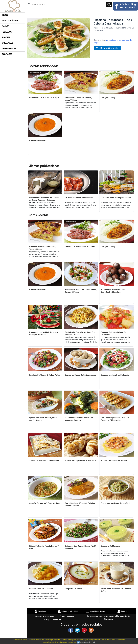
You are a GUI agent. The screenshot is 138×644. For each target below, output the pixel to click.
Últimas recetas (67, 617)
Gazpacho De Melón (73, 589)
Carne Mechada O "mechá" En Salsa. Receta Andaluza (80, 504)
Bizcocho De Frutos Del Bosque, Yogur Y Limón (78, 99)
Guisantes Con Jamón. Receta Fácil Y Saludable (81, 547)
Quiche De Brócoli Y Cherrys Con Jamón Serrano (43, 419)
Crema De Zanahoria (38, 140)
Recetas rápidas (10, 21)
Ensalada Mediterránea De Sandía (115, 375)
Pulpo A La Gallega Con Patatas (114, 461)
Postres (6, 38)
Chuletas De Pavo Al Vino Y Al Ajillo (44, 98)
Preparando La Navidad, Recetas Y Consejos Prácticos (44, 334)
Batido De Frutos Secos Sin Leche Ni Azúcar (116, 590)
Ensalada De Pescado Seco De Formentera (113, 334)
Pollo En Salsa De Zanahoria (41, 589)
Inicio (5, 15)
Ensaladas (7, 43)
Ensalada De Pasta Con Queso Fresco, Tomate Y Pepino (81, 291)
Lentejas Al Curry (108, 98)
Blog (47, 620)
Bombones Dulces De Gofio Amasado (81, 375)
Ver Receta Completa (107, 48)
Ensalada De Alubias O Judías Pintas (45, 375)
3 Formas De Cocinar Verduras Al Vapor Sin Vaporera (79, 419)
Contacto (7, 54)
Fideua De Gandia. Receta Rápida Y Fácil (44, 547)
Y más (93, 642)
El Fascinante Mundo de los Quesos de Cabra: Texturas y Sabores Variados (44, 199)
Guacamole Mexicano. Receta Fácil (115, 503)
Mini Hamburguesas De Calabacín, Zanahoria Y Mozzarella (115, 419)
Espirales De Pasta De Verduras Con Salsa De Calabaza (80, 334)
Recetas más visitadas (46, 617)
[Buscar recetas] (66, 4)
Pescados (7, 32)
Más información (85, 642)
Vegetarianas (9, 49)
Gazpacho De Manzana (110, 546)
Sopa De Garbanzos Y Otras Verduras (45, 503)
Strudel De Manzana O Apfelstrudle (44, 461)
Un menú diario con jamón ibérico (79, 198)
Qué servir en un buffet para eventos (116, 198)
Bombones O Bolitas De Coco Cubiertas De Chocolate (113, 291)
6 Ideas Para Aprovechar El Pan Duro (80, 461)
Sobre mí (57, 620)
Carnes (5, 26)
